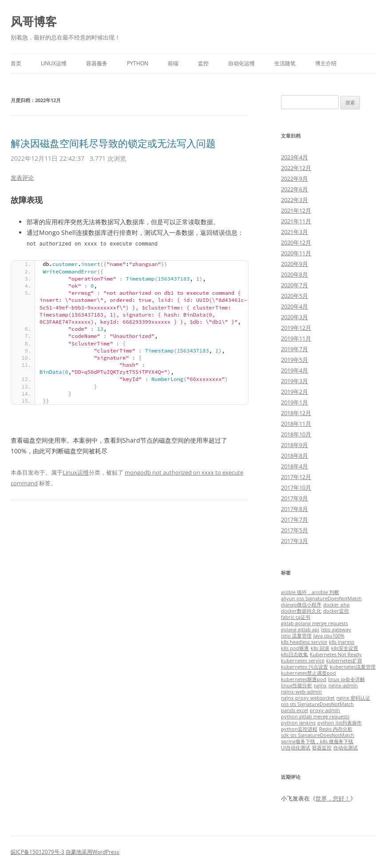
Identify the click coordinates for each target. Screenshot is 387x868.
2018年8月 (294, 456)
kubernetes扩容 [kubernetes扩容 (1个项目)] (344, 661)
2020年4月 (294, 306)
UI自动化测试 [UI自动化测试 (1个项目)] (296, 748)
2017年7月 (294, 519)
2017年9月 (294, 498)
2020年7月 (294, 285)
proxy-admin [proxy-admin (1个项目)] (325, 710)
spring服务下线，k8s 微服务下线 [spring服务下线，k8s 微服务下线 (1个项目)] (317, 741)
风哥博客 (34, 21)
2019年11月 (296, 338)
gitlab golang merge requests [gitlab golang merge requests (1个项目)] (314, 623)
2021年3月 (294, 232)
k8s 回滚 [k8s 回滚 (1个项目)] (320, 648)
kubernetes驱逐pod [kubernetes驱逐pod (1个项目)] (304, 679)
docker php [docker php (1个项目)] (336, 605)
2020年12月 (296, 242)
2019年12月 (296, 328)
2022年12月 (296, 168)
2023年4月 (294, 157)
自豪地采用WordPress (93, 852)
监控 (203, 63)
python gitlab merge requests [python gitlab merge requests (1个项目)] (315, 717)
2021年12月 (296, 210)
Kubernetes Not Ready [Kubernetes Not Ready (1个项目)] (336, 654)
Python (138, 63)
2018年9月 (294, 445)
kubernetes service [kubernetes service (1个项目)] (303, 661)
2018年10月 (296, 434)
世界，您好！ (333, 798)
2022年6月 (294, 189)
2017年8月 (294, 509)
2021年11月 (296, 221)
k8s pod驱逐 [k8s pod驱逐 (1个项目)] (295, 648)
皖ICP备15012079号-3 (38, 852)
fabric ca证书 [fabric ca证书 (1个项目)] (296, 617)
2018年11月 (296, 424)
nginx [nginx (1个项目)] (320, 686)
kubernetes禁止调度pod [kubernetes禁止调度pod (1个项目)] (308, 673)
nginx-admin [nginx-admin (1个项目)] (343, 686)
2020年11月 (296, 253)
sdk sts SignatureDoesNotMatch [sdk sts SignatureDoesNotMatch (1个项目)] (318, 735)
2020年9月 (294, 264)
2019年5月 (294, 360)
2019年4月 (294, 370)
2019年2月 (294, 392)
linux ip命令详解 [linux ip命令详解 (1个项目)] (346, 679)
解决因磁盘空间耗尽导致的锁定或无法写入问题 (113, 143)
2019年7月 (294, 349)
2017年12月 (296, 477)
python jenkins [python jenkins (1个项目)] (298, 723)
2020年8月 (294, 274)
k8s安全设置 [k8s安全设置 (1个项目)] (345, 648)
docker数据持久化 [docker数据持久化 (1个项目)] (301, 611)
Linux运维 (54, 63)
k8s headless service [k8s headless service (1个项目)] (304, 642)
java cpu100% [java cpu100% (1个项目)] (329, 636)
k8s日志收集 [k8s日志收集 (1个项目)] (294, 654)
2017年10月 (296, 488)
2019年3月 (294, 381)
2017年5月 (294, 530)
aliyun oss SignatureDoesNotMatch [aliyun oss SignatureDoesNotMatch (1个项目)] (321, 598)
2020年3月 (294, 317)
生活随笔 (285, 63)
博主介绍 (326, 63)
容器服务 (97, 63)
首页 (16, 63)
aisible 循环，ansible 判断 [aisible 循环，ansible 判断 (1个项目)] (310, 592)
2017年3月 (294, 541)
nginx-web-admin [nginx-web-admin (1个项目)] (301, 692)
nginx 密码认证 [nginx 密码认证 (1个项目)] (353, 698)
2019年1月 (294, 402)
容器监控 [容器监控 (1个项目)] (322, 748)
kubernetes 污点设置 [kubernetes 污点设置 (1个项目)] (304, 667)
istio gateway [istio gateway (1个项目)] (336, 630)
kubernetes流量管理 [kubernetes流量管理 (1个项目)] (353, 667)
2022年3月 (294, 200)
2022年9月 (294, 178)
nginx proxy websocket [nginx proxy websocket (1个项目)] (308, 698)
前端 (173, 63)
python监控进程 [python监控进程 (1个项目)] (299, 729)
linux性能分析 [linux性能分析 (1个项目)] (296, 686)
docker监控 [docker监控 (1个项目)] (336, 611)
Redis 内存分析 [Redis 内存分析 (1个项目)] (336, 729)
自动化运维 (241, 63)
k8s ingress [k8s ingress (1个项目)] (342, 642)
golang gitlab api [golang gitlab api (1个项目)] (300, 630)
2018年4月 (294, 466)
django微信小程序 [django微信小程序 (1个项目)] (301, 605)
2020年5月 (294, 296)
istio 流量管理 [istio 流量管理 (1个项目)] (296, 636)
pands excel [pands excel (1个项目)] (294, 710)
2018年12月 (296, 413)
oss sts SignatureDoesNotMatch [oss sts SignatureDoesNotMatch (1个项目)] (317, 704)
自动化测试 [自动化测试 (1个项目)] (346, 748)
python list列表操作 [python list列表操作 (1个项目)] (340, 723)
